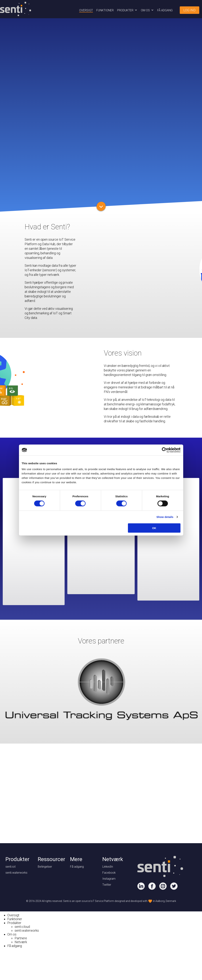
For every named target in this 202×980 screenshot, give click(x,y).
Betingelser (45, 867)
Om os (145, 10)
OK (154, 528)
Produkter (125, 10)
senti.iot (10, 867)
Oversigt (86, 10)
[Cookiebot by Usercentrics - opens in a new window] (165, 450)
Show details (165, 517)
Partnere (21, 938)
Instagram (109, 879)
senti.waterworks (16, 873)
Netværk (21, 942)
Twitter (107, 885)
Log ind (190, 10)
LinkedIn (108, 867)
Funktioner (105, 10)
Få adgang (165, 10)
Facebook (109, 873)
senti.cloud (22, 927)
